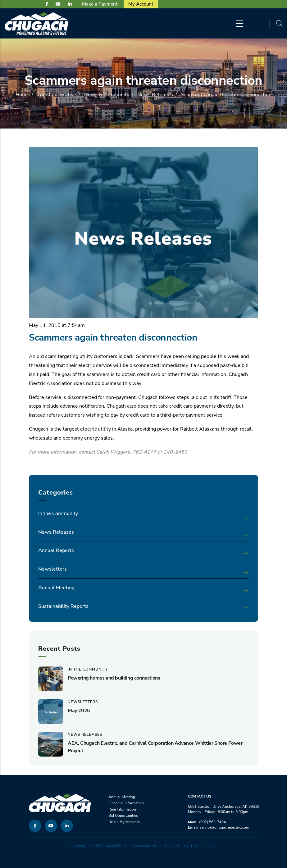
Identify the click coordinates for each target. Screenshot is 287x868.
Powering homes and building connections (114, 678)
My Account (141, 4)
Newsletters (52, 569)
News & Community (107, 95)
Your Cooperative (57, 95)
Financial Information (126, 803)
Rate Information (122, 809)
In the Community (58, 513)
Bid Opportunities (123, 816)
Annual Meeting (56, 588)
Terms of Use (205, 846)
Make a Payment (100, 4)
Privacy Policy (177, 846)
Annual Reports (56, 550)
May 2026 (79, 711)
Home (22, 95)
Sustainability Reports (63, 606)
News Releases (155, 95)
